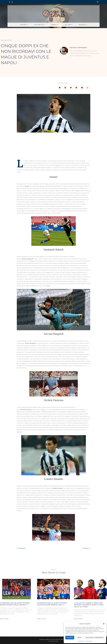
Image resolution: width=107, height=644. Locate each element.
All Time (69, 25)
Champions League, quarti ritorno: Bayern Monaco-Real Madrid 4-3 (15, 604)
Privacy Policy (89, 641)
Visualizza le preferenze (95, 638)
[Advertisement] (54, 148)
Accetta (70, 638)
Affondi (24, 25)
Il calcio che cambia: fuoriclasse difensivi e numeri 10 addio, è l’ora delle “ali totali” (89, 605)
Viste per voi (39, 25)
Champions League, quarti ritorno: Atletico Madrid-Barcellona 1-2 (52, 604)
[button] (104, 624)
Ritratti (55, 25)
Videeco (57, 641)
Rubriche (83, 25)
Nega (79, 638)
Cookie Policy (81, 641)
